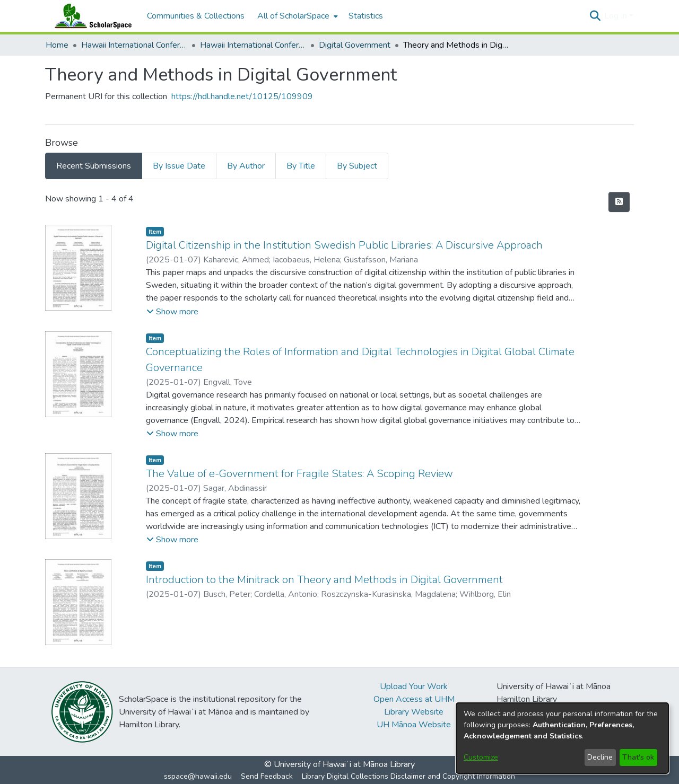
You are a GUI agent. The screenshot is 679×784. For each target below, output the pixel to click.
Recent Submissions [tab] (94, 166)
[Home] (91, 16)
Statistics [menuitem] (366, 16)
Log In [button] (617, 16)
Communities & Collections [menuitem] (196, 16)
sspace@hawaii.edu (198, 776)
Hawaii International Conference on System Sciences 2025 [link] (253, 45)
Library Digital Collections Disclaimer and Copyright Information (408, 776)
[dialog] (562, 738)
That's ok (638, 757)
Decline (600, 757)
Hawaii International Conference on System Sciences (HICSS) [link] (134, 45)
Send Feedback (267, 776)
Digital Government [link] (355, 45)
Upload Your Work (414, 686)
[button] (595, 16)
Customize (481, 757)
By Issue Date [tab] (179, 166)
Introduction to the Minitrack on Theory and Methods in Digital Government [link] (324, 580)
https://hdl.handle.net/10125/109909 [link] (242, 96)
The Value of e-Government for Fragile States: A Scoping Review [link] (299, 474)
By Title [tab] (301, 166)
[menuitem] (297, 16)
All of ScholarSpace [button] (293, 16)
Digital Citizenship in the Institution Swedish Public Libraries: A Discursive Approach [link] (344, 245)
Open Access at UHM (414, 699)
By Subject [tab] (357, 166)
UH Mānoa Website (414, 725)
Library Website (414, 712)
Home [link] (57, 45)
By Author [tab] (246, 166)
